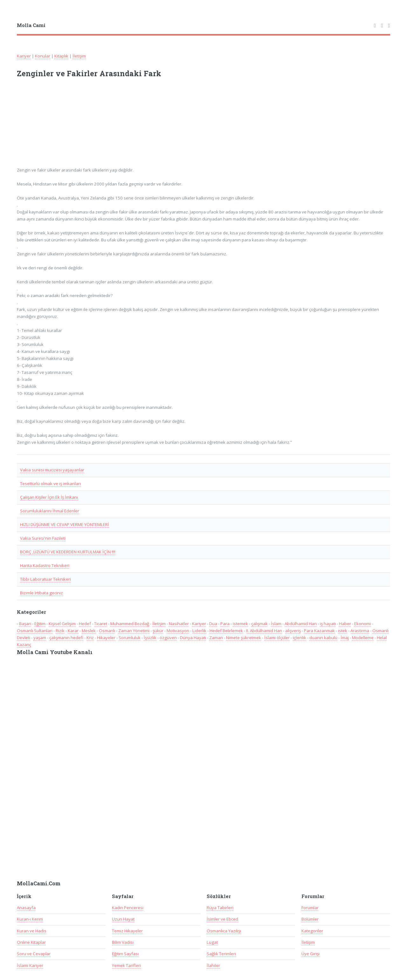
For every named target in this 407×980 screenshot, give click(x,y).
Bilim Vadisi (123, 942)
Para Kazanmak (319, 631)
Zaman (216, 638)
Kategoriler (312, 931)
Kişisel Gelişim (62, 624)
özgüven (168, 638)
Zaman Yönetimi (134, 631)
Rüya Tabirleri (220, 908)
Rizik (60, 631)
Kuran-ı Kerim (30, 919)
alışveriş (293, 631)
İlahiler (213, 965)
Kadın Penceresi (128, 908)
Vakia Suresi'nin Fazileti (43, 538)
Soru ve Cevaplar (34, 954)
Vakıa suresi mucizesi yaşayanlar (52, 470)
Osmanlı (107, 631)
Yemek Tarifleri (126, 965)
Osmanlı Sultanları (35, 631)
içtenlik (300, 638)
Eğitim (40, 624)
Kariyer (24, 56)
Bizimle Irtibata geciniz (41, 593)
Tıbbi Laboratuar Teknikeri (45, 579)
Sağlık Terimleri (221, 954)
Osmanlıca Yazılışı (224, 931)
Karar (73, 631)
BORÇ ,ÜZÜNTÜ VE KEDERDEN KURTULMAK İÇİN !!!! (68, 552)
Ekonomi (362, 624)
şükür (158, 631)
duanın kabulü (323, 638)
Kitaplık (61, 56)
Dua (213, 624)
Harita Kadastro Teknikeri (45, 565)
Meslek (89, 631)
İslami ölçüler (277, 638)
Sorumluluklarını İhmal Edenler (50, 511)
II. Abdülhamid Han (264, 631)
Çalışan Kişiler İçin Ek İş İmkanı (49, 497)
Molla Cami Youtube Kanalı (55, 652)
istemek (240, 624)
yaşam (40, 638)
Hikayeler (106, 638)
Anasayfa (26, 908)
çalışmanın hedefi (66, 638)
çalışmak (259, 624)
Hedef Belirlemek (226, 631)
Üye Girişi (310, 954)
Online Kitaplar (31, 942)
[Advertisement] (100, 126)
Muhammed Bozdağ (130, 624)
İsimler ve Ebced (222, 919)
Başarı (25, 624)
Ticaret (101, 624)
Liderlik (199, 631)
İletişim (79, 56)
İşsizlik (150, 638)
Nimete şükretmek (244, 638)
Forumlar (310, 908)
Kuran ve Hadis (32, 931)
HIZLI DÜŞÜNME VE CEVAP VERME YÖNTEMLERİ (65, 524)
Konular (43, 56)
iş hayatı (328, 624)
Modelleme (363, 638)
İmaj (345, 638)
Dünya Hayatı (193, 638)
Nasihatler (179, 624)
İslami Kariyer (30, 965)
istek (343, 631)
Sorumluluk (130, 638)
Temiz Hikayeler (127, 931)
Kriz (90, 638)
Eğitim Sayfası (125, 954)
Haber (345, 624)
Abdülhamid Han (301, 624)
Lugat (212, 942)
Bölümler (310, 919)
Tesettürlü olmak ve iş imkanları (50, 483)
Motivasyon (178, 631)
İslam (276, 624)
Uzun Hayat (123, 919)
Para (225, 624)
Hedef (85, 624)
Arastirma (360, 631)
